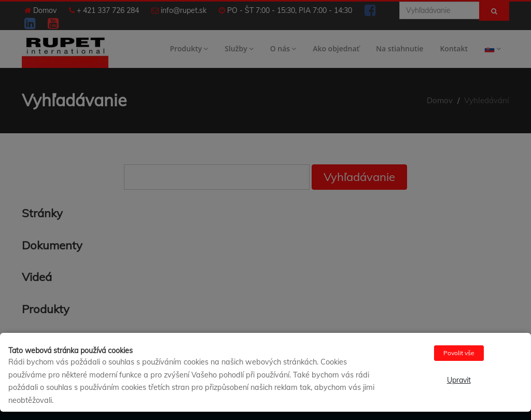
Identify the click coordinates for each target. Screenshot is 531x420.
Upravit (459, 380)
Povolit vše (459, 353)
